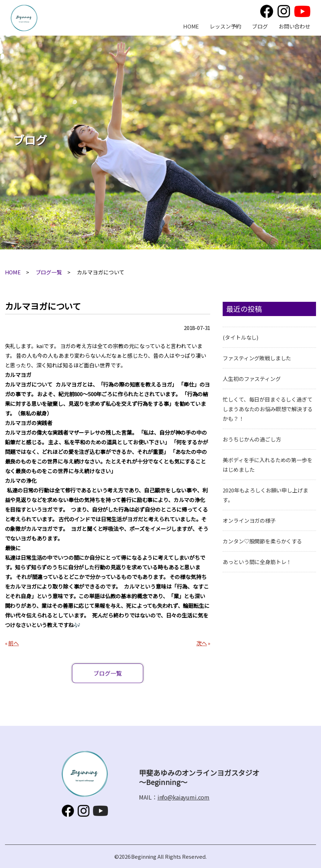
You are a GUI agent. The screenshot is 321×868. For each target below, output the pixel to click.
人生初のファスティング (252, 379)
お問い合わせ (294, 26)
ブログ (260, 26)
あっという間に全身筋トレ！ (257, 562)
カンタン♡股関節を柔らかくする (262, 541)
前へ (14, 643)
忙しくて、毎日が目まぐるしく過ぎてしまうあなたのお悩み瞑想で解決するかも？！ (268, 409)
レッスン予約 (225, 26)
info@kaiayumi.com (183, 797)
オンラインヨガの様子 (249, 520)
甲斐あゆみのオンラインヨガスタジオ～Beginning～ (24, 18)
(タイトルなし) (240, 337)
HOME (191, 26)
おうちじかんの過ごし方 (252, 439)
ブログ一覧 (49, 272)
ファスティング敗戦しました (257, 358)
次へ (202, 643)
